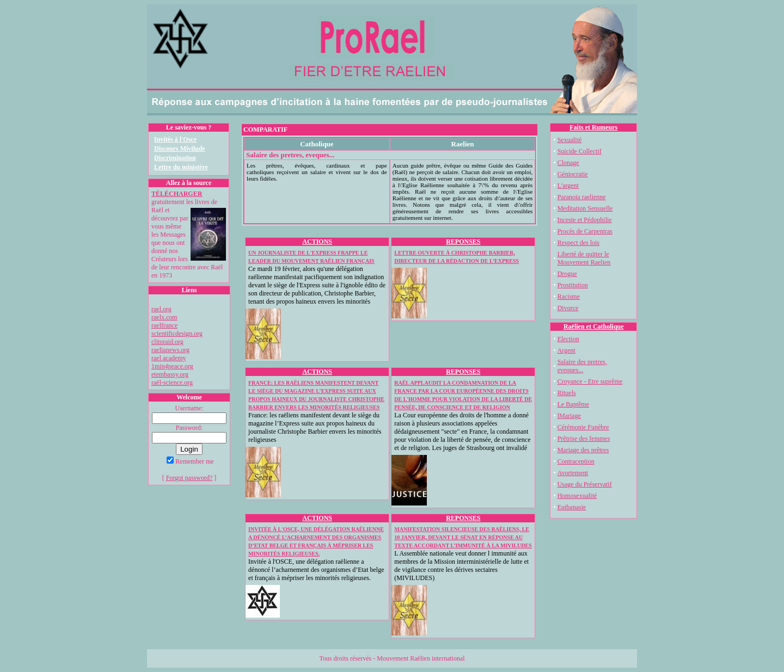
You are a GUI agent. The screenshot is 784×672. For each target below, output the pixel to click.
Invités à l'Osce (175, 139)
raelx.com (164, 317)
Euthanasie (572, 507)
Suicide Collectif (580, 151)
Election (568, 339)
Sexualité (570, 140)
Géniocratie (573, 174)
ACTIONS (317, 242)
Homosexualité (577, 496)
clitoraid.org (167, 342)
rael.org (161, 309)
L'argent (568, 186)
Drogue (567, 274)
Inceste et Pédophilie (585, 220)
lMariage (569, 416)
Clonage (568, 163)
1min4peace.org (172, 366)
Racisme (569, 297)
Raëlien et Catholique (594, 326)
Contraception (576, 461)
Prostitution (573, 285)
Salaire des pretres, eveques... (582, 366)
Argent (566, 350)
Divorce (568, 308)
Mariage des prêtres (583, 450)
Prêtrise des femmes (584, 439)
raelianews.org (170, 350)
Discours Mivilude (180, 149)
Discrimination (175, 158)
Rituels (567, 393)
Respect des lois (578, 243)
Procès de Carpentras (585, 231)
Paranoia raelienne (582, 197)
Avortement (573, 473)
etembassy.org (170, 374)
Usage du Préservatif (585, 484)
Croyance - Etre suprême (590, 381)
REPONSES (463, 242)
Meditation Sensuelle (585, 208)
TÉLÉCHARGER (177, 194)
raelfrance (164, 325)
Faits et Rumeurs (593, 127)
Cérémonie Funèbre (583, 427)
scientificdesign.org (177, 334)
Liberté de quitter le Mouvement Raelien (584, 258)
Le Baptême (573, 404)
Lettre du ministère (181, 167)
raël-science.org (172, 383)
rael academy (169, 358)
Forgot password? (189, 478)
